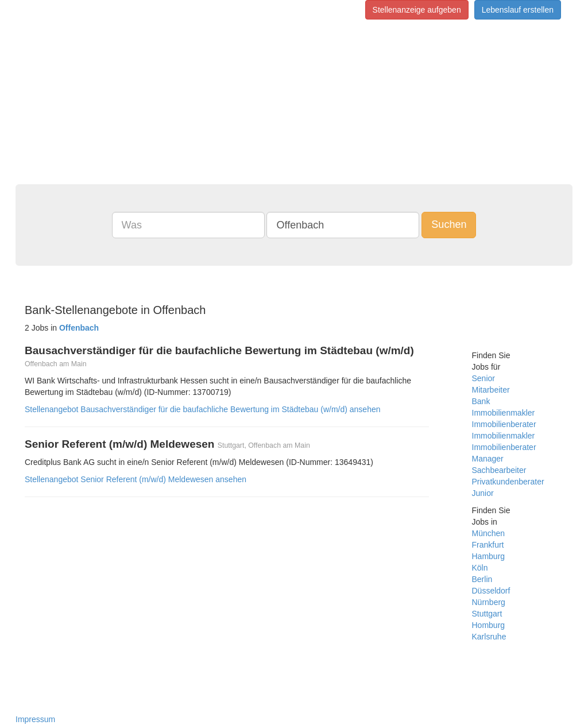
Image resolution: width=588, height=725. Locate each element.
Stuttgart (487, 614)
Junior (483, 493)
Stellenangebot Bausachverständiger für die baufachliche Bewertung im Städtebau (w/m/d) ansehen (203, 409)
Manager (488, 459)
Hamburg (489, 556)
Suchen (449, 224)
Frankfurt (488, 545)
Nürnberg (489, 602)
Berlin (482, 579)
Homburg (489, 625)
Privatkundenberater (508, 482)
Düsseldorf (491, 591)
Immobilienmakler (504, 413)
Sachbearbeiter (499, 470)
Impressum (35, 719)
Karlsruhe (489, 637)
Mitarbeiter (491, 390)
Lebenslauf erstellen (518, 10)
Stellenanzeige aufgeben (417, 10)
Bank (481, 401)
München (489, 533)
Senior (483, 378)
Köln (480, 568)
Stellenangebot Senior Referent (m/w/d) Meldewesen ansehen (136, 479)
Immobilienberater (504, 424)
